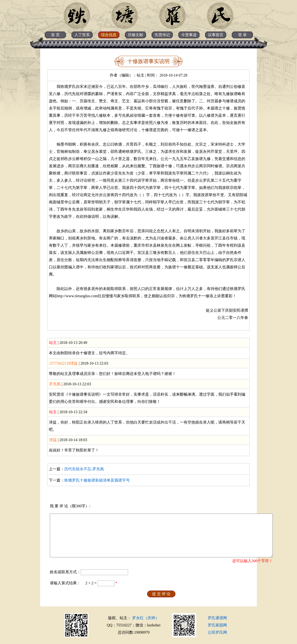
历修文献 (136, 35)
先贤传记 (162, 35)
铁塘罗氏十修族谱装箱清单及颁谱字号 (97, 480)
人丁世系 (82, 35)
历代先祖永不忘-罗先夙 (84, 469)
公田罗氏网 (217, 632)
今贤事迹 (189, 35)
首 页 (55, 35)
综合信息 (109, 35)
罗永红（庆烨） (146, 618)
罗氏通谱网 (217, 618)
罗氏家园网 (217, 625)
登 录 (242, 35)
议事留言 (216, 35)
